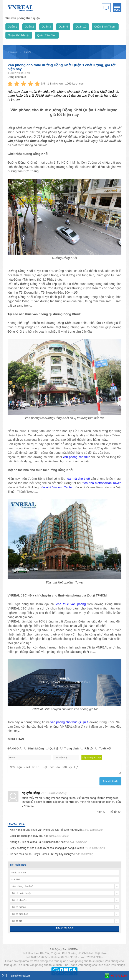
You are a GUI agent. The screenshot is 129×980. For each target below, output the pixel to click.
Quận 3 (46, 27)
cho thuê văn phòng (71, 604)
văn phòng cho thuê (77, 457)
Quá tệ (54, 748)
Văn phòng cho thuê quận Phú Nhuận (101, 966)
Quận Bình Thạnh (105, 27)
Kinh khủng (36, 748)
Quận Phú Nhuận (19, 35)
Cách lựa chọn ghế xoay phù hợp (40, 837)
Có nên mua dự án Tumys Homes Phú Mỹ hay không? (52, 855)
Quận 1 (12, 27)
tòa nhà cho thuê (78, 479)
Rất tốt (89, 748)
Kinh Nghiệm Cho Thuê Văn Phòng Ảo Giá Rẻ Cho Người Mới (56, 831)
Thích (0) (101, 813)
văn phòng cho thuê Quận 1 (69, 722)
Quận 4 (63, 27)
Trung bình (71, 748)
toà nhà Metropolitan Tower (102, 483)
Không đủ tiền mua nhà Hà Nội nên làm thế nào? (49, 843)
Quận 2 (29, 27)
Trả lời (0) (115, 813)
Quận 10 (81, 27)
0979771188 (119, 976)
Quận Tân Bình (47, 35)
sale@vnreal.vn (23, 962)
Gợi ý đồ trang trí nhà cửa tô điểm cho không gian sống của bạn (57, 849)
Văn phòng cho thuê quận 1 (51, 962)
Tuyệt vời (105, 748)
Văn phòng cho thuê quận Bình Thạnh (53, 966)
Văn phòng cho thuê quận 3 (87, 962)
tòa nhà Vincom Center (57, 487)
